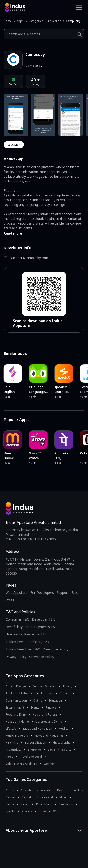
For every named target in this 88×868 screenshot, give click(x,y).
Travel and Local (31, 757)
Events (35, 707)
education (14, 145)
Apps (20, 21)
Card (76, 790)
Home (8, 21)
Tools (10, 757)
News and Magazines (49, 736)
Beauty (67, 686)
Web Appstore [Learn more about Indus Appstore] (17, 593)
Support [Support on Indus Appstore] (63, 593)
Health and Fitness (45, 715)
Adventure (28, 790)
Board (61, 790)
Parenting (12, 743)
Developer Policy (55, 649)
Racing (25, 804)
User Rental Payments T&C (27, 634)
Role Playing (44, 804)
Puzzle (10, 804)
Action (10, 790)
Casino (10, 797)
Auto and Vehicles (44, 686)
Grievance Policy (42, 657)
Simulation (66, 804)
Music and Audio (17, 736)
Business (47, 693)
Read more (13, 233)
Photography (61, 743)
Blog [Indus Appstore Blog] (75, 593)
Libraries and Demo (49, 722)
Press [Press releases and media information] (10, 600)
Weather (49, 764)
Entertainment (15, 707)
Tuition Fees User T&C (23, 649)
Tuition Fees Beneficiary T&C (28, 642)
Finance (51, 707)
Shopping (34, 750)
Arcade (46, 790)
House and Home (17, 722)
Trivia (43, 811)
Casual (26, 797)
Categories (36, 21)
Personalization (36, 743)
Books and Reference (20, 693)
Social (52, 750)
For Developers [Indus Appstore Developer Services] (42, 593)
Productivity (13, 750)
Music (63, 797)
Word (57, 811)
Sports (67, 750)
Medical (64, 729)
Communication (16, 700)
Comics (65, 693)
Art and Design (16, 686)
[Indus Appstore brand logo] (23, 7)
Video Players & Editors (21, 764)
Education (55, 21)
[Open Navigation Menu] (79, 7)
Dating (38, 700)
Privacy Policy (16, 657)
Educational (45, 797)
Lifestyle (11, 729)
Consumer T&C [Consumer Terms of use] (17, 619)
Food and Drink (16, 715)
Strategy (27, 811)
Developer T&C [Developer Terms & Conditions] (44, 619)
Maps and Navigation (38, 729)
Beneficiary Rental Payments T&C (32, 627)
